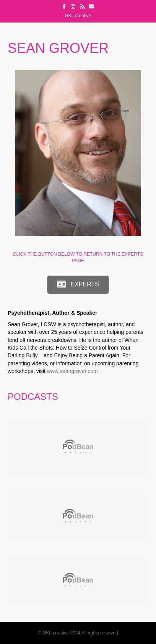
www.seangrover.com (72, 371)
